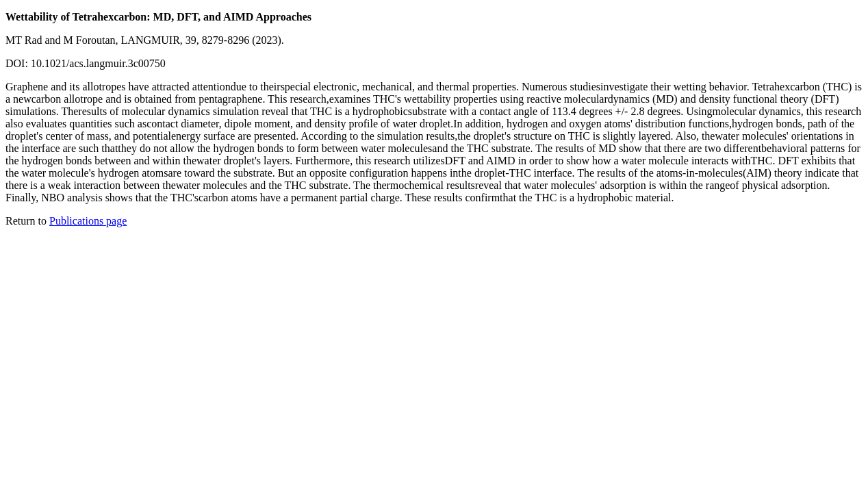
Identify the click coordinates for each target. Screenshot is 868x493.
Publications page (88, 221)
